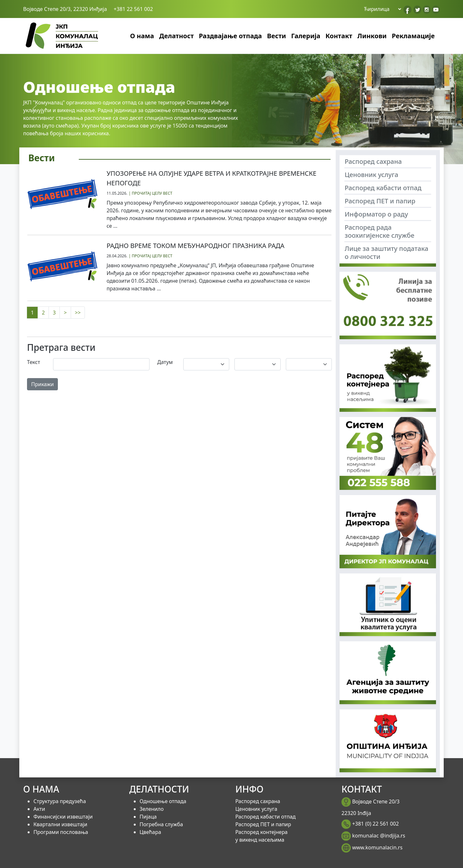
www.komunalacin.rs (377, 847)
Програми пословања (61, 832)
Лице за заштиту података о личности (386, 252)
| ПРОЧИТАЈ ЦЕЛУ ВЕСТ (150, 193)
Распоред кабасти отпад (383, 188)
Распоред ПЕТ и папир (380, 201)
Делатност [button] (177, 36)
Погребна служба (161, 824)
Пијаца (148, 817)
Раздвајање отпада (231, 36)
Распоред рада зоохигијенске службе (380, 231)
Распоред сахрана (373, 161)
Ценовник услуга (372, 175)
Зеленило (152, 809)
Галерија (306, 36)
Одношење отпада (163, 801)
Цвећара (150, 832)
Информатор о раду (376, 214)
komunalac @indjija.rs (379, 836)
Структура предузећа (60, 801)
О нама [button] (142, 36)
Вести (277, 36)
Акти (39, 809)
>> (78, 313)
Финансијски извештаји (63, 817)
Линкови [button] (372, 36)
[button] (35, 109)
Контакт (339, 36)
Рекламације (413, 36)
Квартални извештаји (60, 824)
